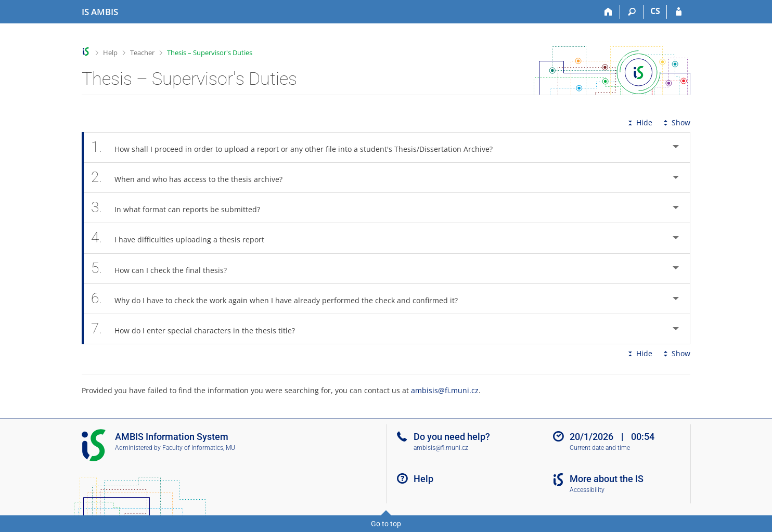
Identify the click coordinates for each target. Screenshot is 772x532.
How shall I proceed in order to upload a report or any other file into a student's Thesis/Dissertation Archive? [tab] (298, 147)
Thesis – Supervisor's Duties (210, 53)
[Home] (608, 12)
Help (110, 53)
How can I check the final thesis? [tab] (165, 269)
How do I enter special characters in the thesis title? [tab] (199, 329)
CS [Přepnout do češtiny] (655, 11)
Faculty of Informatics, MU (199, 448)
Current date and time (600, 448)
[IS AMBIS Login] (679, 12)
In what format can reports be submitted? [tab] (181, 208)
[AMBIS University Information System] (100, 12)
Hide (639, 122)
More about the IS (607, 479)
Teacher (142, 53)
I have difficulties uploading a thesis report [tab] (183, 238)
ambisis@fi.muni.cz (445, 390)
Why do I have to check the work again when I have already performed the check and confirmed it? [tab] (280, 299)
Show (676, 122)
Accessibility (587, 490)
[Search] (632, 12)
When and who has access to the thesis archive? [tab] (192, 178)
